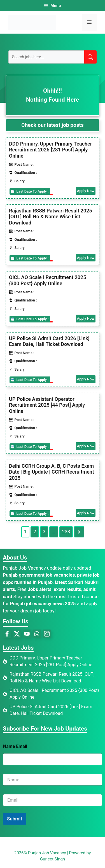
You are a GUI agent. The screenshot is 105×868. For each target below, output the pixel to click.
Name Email (15, 746)
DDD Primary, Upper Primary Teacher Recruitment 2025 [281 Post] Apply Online (50, 150)
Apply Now (86, 191)
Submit (15, 819)
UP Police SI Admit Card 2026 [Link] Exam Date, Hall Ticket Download (49, 341)
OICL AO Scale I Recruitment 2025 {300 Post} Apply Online (48, 280)
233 (66, 532)
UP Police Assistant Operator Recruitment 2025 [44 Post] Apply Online (47, 405)
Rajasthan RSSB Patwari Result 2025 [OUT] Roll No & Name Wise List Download (51, 217)
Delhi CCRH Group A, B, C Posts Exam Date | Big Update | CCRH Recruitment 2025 (52, 472)
